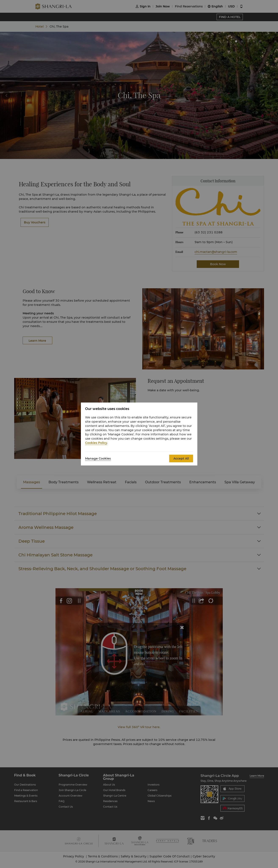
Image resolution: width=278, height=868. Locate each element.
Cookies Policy (96, 443)
